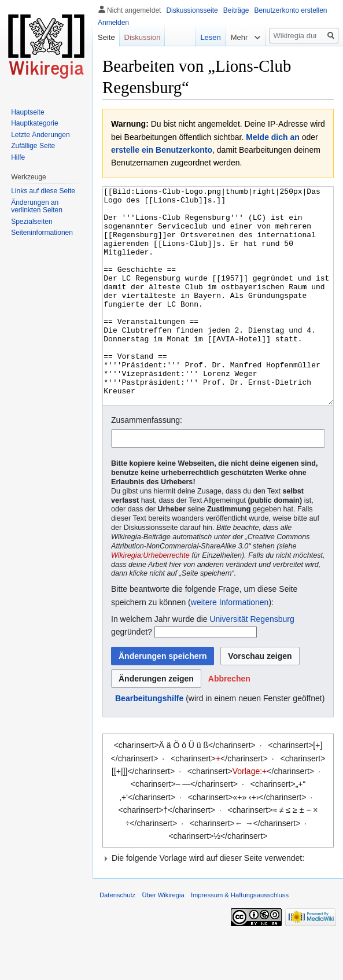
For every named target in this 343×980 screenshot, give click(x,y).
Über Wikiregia (163, 938)
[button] (229, 722)
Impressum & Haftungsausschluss (240, 938)
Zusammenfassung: (147, 463)
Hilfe (18, 157)
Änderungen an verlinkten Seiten (37, 207)
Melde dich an (273, 137)
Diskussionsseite (192, 10)
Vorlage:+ (250, 815)
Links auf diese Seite (43, 191)
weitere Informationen (230, 646)
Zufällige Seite (33, 146)
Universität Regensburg (252, 662)
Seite (106, 37)
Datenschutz (117, 938)
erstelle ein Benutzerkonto (162, 150)
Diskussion (143, 37)
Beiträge (236, 10)
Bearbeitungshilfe (149, 742)
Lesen (204, 37)
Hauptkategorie (34, 123)
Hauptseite (27, 112)
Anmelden (113, 23)
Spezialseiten (32, 222)
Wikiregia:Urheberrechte (150, 599)
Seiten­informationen (42, 233)
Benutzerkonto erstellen (290, 10)
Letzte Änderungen (40, 135)
